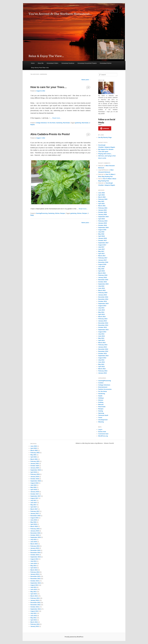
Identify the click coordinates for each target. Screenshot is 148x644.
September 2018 (103, 228)
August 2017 (102, 245)
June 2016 (101, 267)
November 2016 (103, 262)
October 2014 (102, 301)
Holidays (101, 398)
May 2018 (101, 234)
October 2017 (102, 240)
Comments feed (103, 434)
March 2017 (102, 256)
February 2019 (103, 221)
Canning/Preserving (42, 213)
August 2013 (102, 332)
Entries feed (102, 432)
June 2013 (101, 336)
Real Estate (66, 123)
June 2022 (101, 193)
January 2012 (102, 373)
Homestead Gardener (68, 63)
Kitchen (57, 213)
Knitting (101, 402)
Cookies (101, 383)
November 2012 (103, 351)
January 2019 (102, 223)
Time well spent (103, 152)
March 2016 (102, 273)
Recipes (63, 213)
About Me (41, 63)
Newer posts (86, 80)
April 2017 (101, 254)
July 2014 (101, 308)
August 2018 (102, 230)
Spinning (101, 413)
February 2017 (103, 258)
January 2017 (102, 260)
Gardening (59, 123)
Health (100, 396)
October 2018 (102, 225)
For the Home (52, 123)
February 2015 (103, 293)
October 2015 (102, 282)
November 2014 (103, 299)
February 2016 (103, 275)
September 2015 (103, 284)
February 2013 (103, 345)
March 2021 (102, 206)
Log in (100, 429)
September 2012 (103, 356)
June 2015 (101, 288)
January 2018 (102, 238)
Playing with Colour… (105, 154)
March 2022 (102, 197)
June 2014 (101, 310)
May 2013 (101, 338)
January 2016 (102, 277)
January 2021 (102, 210)
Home (33, 63)
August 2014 (102, 306)
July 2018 (101, 232)
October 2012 (102, 353)
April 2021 (101, 204)
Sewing (101, 411)
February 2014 (103, 319)
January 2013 (102, 347)
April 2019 (101, 219)
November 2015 (103, 280)
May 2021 (101, 201)
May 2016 (101, 269)
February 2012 (103, 371)
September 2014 (103, 303)
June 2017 (101, 249)
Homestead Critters (53, 63)
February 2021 (103, 208)
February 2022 (103, 199)
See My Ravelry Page (105, 137)
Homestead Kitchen (106, 63)
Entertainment (103, 387)
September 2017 (103, 243)
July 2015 (101, 286)
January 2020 (102, 214)
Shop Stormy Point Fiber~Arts (40, 68)
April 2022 (101, 195)
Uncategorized (103, 420)
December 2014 (103, 297)
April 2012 (101, 367)
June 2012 (101, 362)
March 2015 (102, 290)
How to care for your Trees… (49, 87)
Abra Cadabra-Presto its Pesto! (50, 134)
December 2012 (103, 349)
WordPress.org (103, 436)
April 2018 (101, 236)
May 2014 (101, 312)
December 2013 (103, 323)
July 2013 (101, 334)
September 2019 (103, 217)
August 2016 (102, 264)
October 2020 (102, 212)
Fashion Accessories (105, 389)
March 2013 (102, 343)
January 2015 (102, 295)
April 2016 (101, 271)
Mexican (101, 404)
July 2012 (101, 360)
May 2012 (101, 364)
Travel (100, 418)
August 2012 (102, 358)
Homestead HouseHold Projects (87, 63)
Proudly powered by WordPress (74, 637)
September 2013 (103, 330)
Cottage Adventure (41, 123)
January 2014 (102, 321)
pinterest (105, 128)
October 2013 (102, 327)
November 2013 (103, 325)
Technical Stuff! (103, 415)
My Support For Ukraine (106, 149)
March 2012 (102, 369)
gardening (78, 123)
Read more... (57, 118)
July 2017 (101, 247)
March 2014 (102, 317)
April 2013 (101, 340)
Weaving (101, 422)
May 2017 (101, 251)
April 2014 (101, 314)
